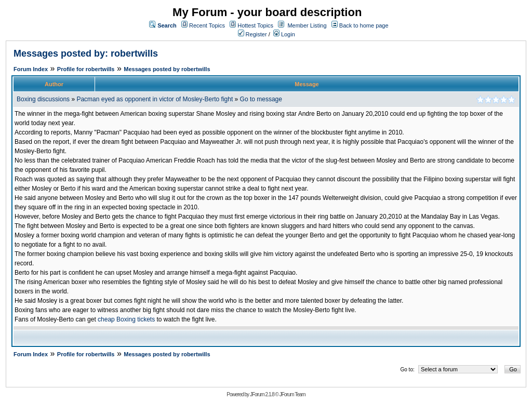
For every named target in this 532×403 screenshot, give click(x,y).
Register (252, 34)
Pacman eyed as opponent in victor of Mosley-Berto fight (155, 99)
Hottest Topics (255, 25)
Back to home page (364, 25)
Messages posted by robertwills (167, 69)
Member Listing (307, 25)
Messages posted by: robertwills (86, 53)
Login (284, 34)
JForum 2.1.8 (262, 394)
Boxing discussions (43, 99)
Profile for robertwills (86, 69)
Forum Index (31, 69)
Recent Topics (207, 25)
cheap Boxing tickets (126, 319)
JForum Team (292, 394)
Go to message (261, 99)
